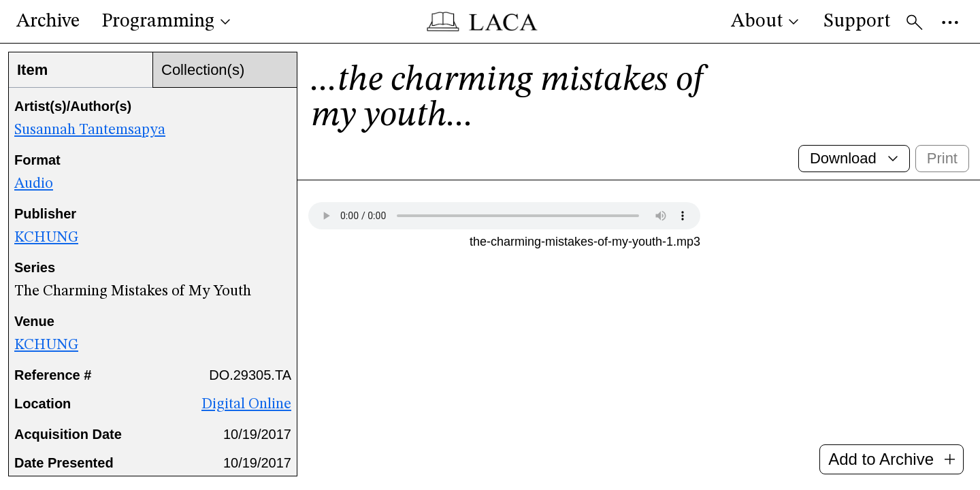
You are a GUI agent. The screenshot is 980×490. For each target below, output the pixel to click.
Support (857, 22)
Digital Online (246, 404)
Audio (34, 184)
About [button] (766, 22)
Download (855, 158)
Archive (48, 22)
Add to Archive (892, 459)
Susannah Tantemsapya (90, 130)
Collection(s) (203, 70)
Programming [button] (167, 22)
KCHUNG (46, 238)
